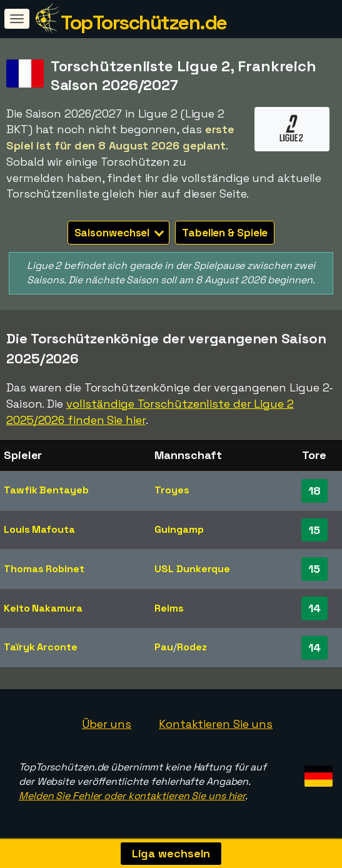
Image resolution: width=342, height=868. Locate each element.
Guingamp (179, 529)
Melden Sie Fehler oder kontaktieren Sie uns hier (132, 796)
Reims (169, 608)
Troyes (172, 490)
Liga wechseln (171, 853)
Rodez (192, 647)
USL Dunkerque (192, 569)
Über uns (107, 724)
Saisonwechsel (119, 233)
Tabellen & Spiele (225, 233)
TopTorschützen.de (144, 23)
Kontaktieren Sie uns (216, 724)
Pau (164, 647)
